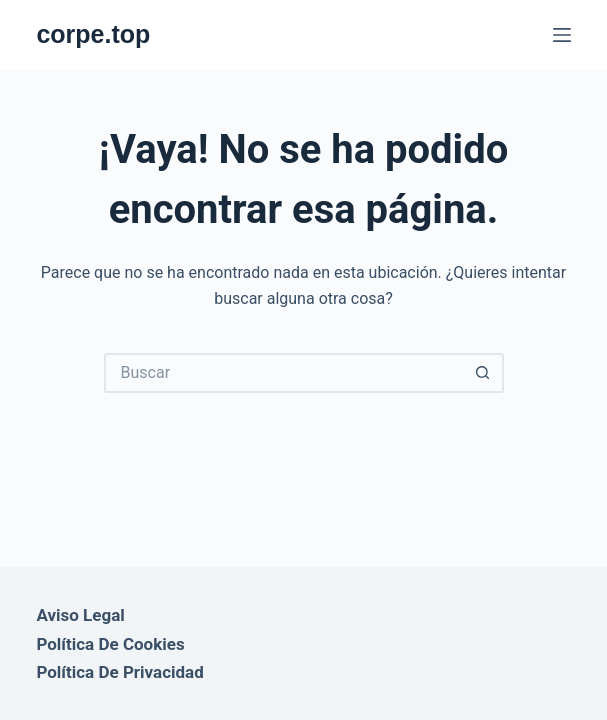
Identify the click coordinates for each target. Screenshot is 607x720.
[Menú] (562, 35)
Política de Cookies (110, 644)
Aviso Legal (80, 615)
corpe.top (93, 34)
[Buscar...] (284, 373)
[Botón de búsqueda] (484, 373)
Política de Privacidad (119, 672)
